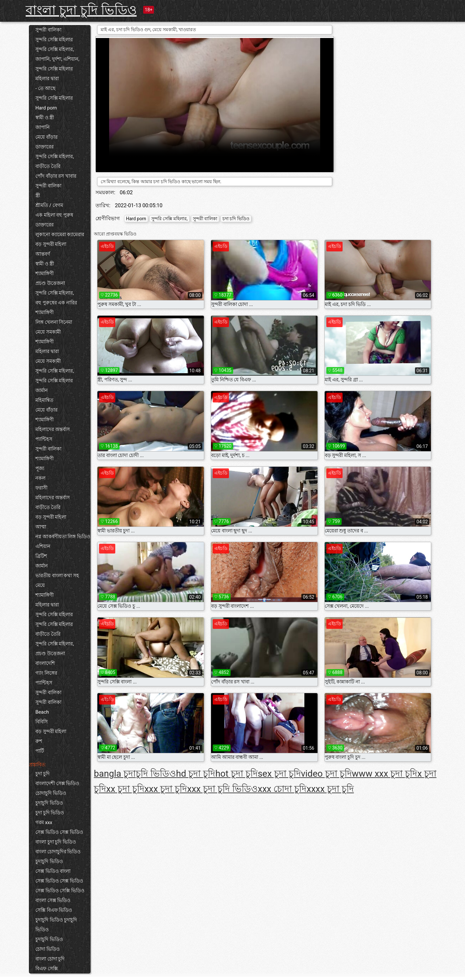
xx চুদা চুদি (125, 789)
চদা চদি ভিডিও (236, 219)
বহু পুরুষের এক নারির (56, 303)
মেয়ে (40, 585)
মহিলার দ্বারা (47, 79)
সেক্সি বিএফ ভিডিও (54, 910)
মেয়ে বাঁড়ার (46, 137)
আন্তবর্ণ (43, 254)
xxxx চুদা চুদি (330, 789)
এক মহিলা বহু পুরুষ (54, 215)
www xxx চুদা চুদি (385, 774)
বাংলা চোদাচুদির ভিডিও (58, 852)
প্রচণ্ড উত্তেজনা (50, 283)
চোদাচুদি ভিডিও (51, 793)
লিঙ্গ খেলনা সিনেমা (54, 322)
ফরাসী (41, 488)
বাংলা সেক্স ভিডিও (53, 900)
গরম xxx (44, 822)
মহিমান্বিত (44, 400)
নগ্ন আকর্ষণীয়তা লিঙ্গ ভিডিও (63, 537)
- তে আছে (45, 88)
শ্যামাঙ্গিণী (44, 274)
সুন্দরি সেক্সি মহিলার (54, 40)
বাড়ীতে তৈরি (48, 166)
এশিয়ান (43, 546)
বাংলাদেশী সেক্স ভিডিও (57, 783)
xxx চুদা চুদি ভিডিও (222, 789)
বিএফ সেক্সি (47, 969)
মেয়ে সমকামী (48, 332)
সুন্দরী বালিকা (48, 30)
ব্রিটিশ (41, 556)
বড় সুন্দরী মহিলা (51, 244)
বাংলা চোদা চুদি (50, 959)
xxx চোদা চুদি (282, 789)
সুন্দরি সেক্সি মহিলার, (55, 49)
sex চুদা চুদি (279, 774)
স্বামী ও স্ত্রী (45, 118)
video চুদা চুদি (327, 774)
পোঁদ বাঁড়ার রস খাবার (56, 176)
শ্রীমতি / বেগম (49, 205)
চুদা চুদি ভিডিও (50, 813)
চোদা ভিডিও (48, 949)
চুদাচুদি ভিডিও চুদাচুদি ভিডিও (56, 925)
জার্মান (42, 390)
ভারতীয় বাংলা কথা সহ (57, 576)
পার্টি (40, 751)
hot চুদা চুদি (236, 774)
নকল (40, 478)
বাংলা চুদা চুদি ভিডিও (81, 10)
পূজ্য (40, 468)
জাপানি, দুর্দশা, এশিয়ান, (57, 59)
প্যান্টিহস (44, 439)
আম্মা (41, 527)
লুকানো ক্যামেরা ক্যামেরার (60, 235)
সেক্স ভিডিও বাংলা (53, 871)
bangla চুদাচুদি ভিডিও (135, 774)
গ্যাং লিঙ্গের (46, 673)
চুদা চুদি (43, 774)
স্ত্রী (38, 196)
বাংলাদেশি (45, 663)
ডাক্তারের (44, 147)
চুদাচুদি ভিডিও (49, 803)
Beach (42, 712)
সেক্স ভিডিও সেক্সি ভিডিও (60, 891)
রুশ (39, 741)
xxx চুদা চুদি (166, 789)
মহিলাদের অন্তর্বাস (53, 429)
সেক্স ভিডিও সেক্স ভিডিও (59, 832)
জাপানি (43, 127)
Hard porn (46, 108)
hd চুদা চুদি (196, 774)
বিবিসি (42, 722)
